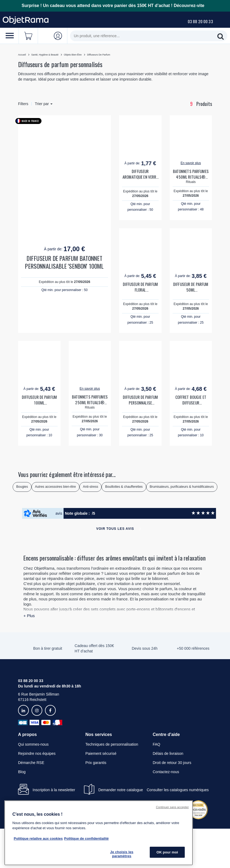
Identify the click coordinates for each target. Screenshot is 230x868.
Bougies (22, 487)
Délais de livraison (168, 753)
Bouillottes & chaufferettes (124, 487)
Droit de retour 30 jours (172, 763)
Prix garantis (96, 763)
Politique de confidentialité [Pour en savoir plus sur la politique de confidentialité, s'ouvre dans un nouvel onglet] (86, 838)
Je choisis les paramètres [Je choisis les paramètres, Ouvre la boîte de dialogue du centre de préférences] (122, 854)
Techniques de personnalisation (112, 744)
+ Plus (29, 616)
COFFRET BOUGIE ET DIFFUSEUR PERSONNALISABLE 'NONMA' (191, 400)
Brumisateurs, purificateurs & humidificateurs (182, 487)
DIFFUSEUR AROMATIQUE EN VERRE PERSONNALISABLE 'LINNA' (140, 174)
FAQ (156, 744)
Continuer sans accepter (172, 807)
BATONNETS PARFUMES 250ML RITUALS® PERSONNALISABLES (90, 400)
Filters (23, 104)
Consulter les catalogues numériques (178, 790)
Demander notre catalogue (121, 790)
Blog (22, 772)
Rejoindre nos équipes (37, 753)
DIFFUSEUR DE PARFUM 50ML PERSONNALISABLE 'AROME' (191, 287)
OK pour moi (167, 852)
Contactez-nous (166, 772)
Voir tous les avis (115, 529)
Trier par (44, 104)
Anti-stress (91, 487)
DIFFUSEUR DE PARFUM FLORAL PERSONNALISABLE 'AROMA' (140, 287)
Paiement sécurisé (101, 753)
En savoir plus (191, 163)
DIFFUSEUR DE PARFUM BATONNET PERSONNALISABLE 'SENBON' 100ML (64, 262)
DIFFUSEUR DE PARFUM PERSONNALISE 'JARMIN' (140, 400)
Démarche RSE (31, 763)
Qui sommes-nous (33, 744)
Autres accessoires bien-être (55, 487)
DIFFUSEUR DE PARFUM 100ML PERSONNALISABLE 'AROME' (39, 400)
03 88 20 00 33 (200, 21)
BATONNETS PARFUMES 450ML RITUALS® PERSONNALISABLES (191, 174)
